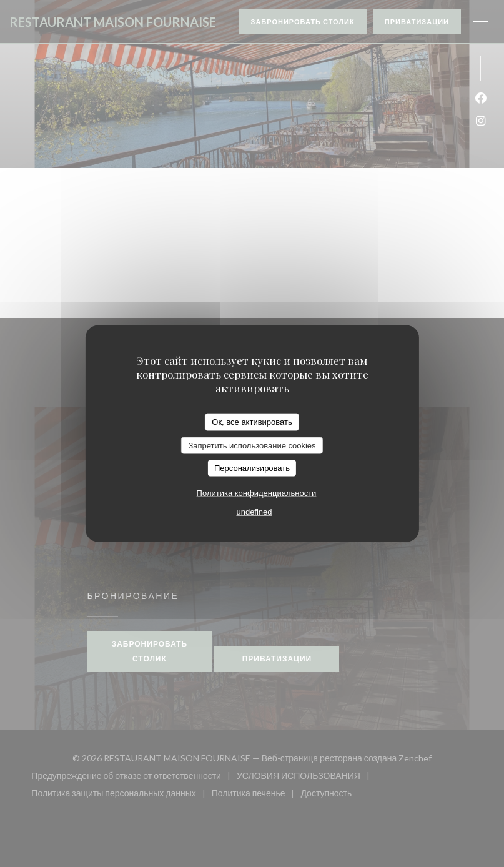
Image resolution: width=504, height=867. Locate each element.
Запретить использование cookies (252, 445)
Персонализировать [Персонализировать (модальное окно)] (252, 468)
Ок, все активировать (252, 422)
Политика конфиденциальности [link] (257, 493)
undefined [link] (254, 511)
